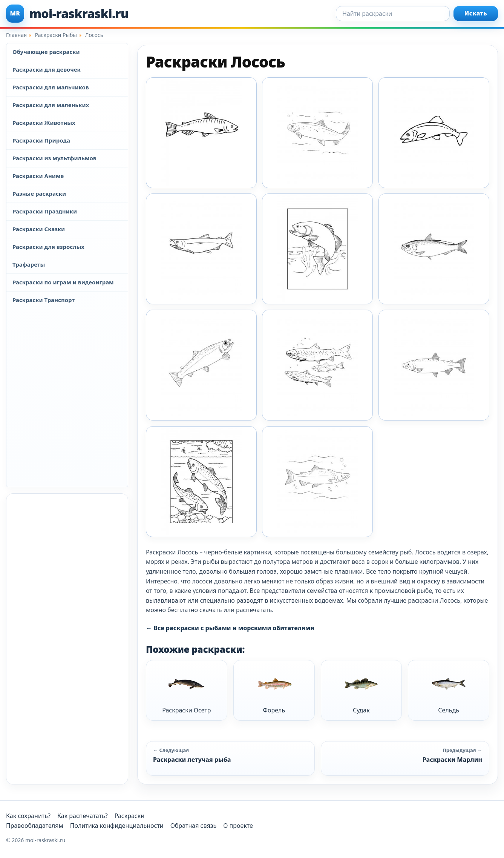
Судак (361, 690)
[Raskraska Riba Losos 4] (434, 249)
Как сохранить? (28, 816)
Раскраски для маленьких (51, 105)
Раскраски (130, 816)
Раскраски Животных (44, 123)
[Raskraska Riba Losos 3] (317, 249)
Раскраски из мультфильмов (54, 158)
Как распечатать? (83, 816)
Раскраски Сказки (39, 229)
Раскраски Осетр (186, 690)
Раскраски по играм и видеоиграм (63, 282)
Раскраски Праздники (45, 211)
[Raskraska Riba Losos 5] (201, 365)
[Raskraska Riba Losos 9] (317, 482)
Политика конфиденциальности (117, 826)
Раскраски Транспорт (44, 300)
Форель (274, 690)
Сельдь (449, 690)
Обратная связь (193, 826)
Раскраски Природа (41, 140)
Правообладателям (35, 826)
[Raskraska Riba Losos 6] (317, 365)
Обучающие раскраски (46, 52)
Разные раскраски (39, 193)
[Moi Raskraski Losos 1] (201, 133)
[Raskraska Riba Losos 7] (434, 365)
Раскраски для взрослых (48, 247)
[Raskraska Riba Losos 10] (434, 133)
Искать (476, 13)
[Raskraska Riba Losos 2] (201, 249)
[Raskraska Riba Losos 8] (201, 482)
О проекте (238, 826)
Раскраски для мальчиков (51, 87)
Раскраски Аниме (38, 176)
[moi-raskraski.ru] (67, 14)
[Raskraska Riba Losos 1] (317, 133)
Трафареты (29, 264)
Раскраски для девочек (47, 69)
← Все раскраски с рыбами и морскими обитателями (230, 628)
